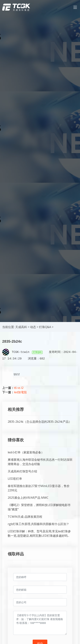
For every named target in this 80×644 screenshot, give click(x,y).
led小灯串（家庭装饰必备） (26, 452)
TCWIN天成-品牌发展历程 (25, 517)
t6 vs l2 (19, 388)
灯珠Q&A (45, 327)
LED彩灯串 (15, 479)
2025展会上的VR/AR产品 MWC (28, 498)
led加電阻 (20, 392)
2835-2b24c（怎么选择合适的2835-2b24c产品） (40, 422)
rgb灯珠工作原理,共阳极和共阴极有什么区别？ (38, 524)
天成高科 (21, 327)
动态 (33, 327)
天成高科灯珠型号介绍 (22, 471)
